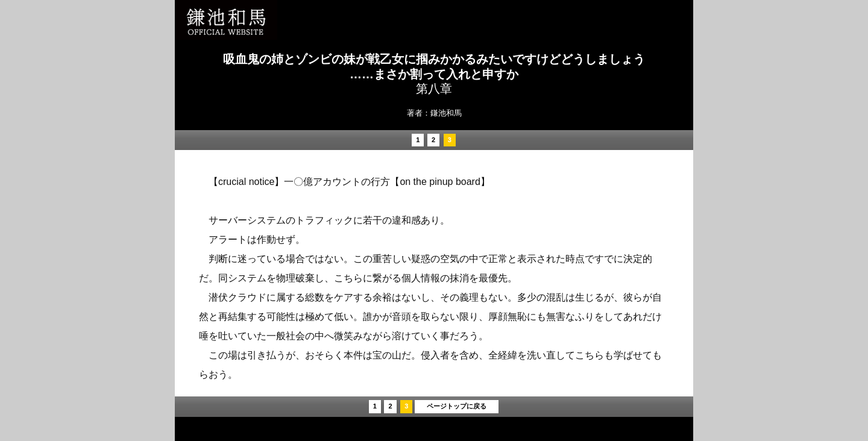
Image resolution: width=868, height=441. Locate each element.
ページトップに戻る (457, 406)
